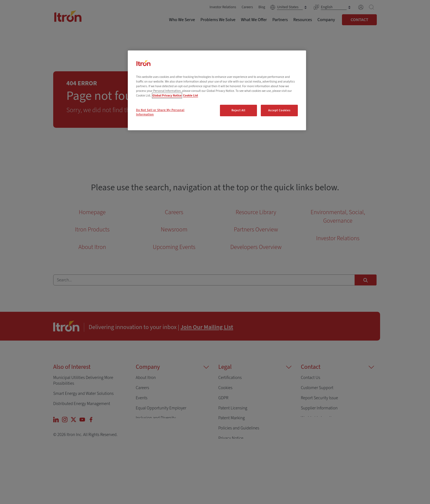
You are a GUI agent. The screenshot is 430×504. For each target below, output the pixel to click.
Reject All (238, 110)
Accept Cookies (279, 110)
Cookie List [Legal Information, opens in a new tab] (190, 96)
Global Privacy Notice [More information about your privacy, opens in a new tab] (167, 96)
